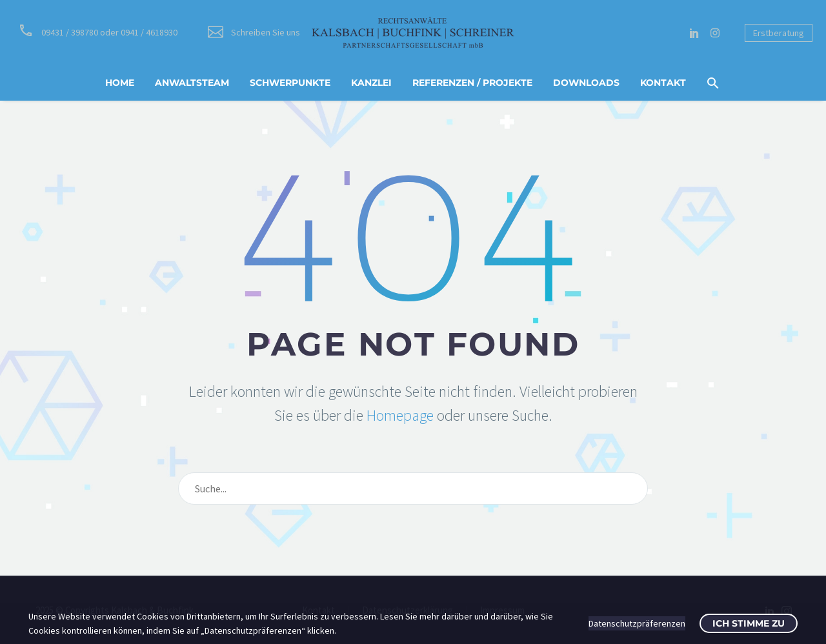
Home (120, 83)
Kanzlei (371, 83)
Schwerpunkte (290, 83)
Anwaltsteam (192, 83)
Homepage (400, 415)
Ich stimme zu (749, 623)
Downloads (586, 83)
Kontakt (663, 83)
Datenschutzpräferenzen (637, 623)
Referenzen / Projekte (472, 83)
